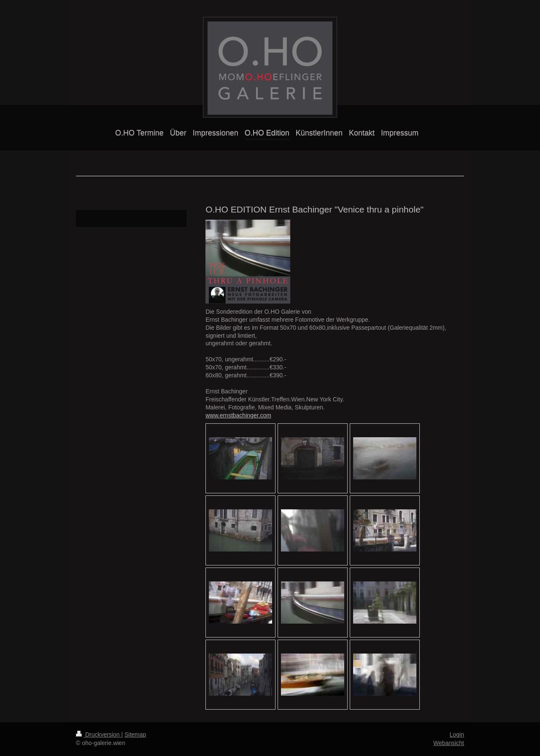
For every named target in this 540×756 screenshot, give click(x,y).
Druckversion (99, 734)
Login (457, 734)
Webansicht (449, 743)
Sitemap (135, 734)
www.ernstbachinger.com (238, 415)
